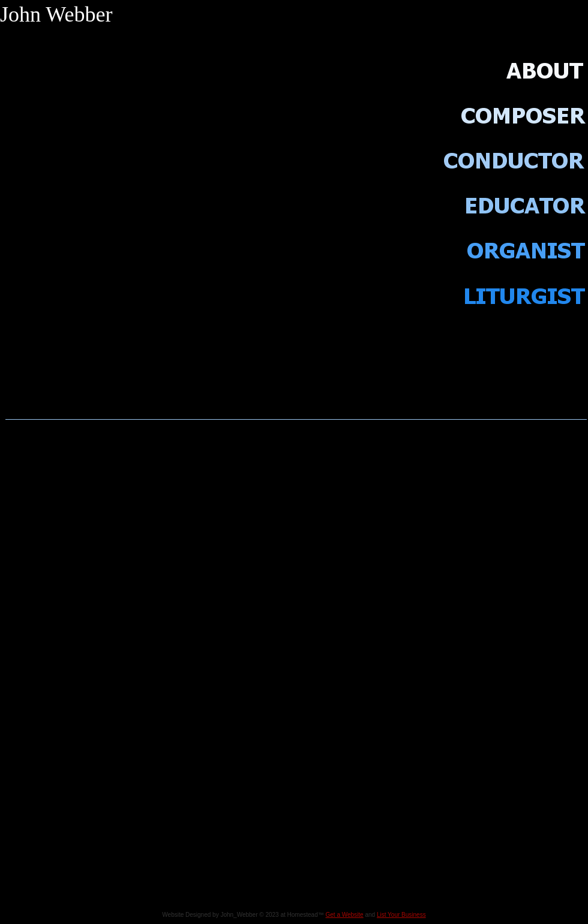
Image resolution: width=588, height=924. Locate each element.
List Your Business (401, 915)
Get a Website (345, 915)
